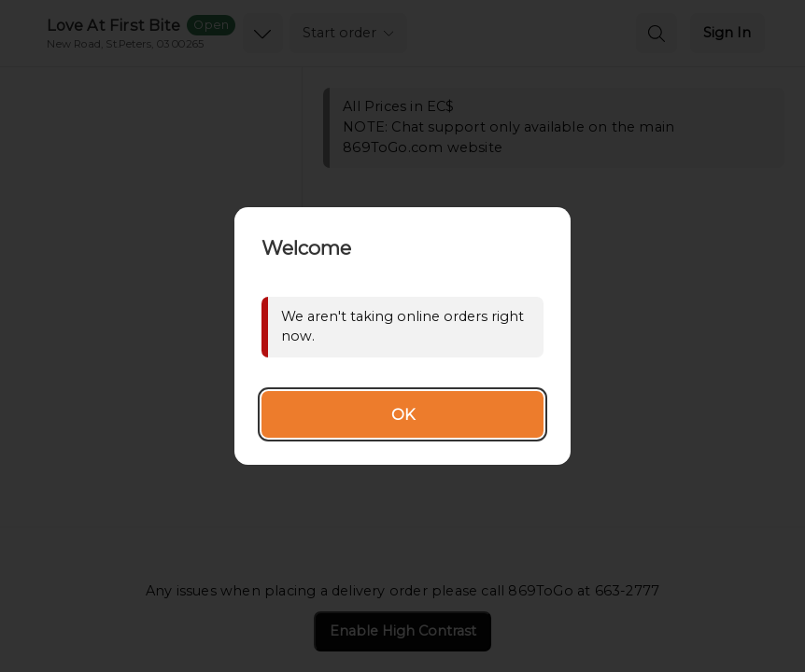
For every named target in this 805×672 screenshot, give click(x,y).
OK (403, 414)
